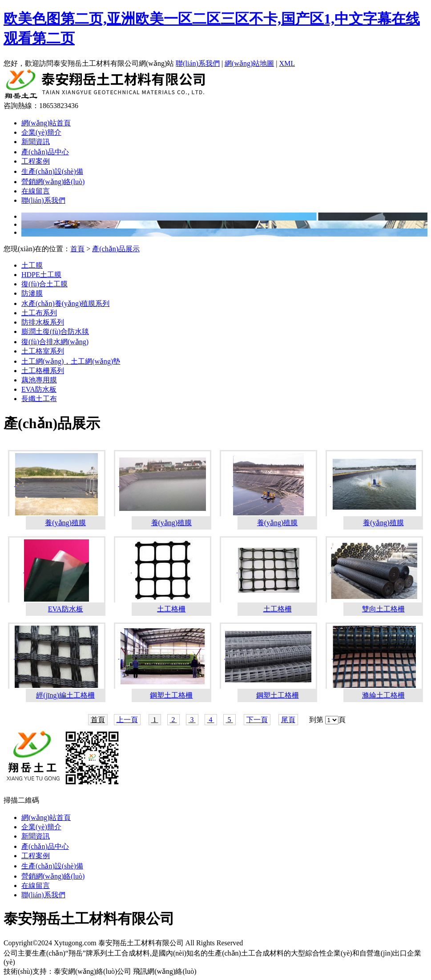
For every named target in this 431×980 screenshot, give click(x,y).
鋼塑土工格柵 (171, 695)
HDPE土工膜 (41, 275)
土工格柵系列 (43, 371)
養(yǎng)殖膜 (65, 523)
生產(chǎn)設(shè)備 (52, 171)
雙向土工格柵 (383, 609)
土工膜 (32, 265)
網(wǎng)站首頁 (46, 123)
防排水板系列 (43, 322)
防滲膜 (32, 293)
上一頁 (127, 720)
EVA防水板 (39, 389)
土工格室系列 (43, 351)
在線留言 (36, 191)
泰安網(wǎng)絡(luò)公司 (93, 971)
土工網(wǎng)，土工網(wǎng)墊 (71, 361)
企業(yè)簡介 (41, 132)
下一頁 (257, 720)
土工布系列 (39, 313)
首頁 (77, 249)
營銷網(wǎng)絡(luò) (53, 182)
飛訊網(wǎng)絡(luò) (165, 971)
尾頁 (288, 720)
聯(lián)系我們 (198, 63)
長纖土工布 (39, 399)
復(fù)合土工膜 (44, 284)
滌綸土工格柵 (383, 695)
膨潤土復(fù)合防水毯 (55, 331)
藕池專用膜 (39, 380)
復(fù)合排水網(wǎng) (55, 342)
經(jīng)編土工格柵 (65, 695)
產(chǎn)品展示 (116, 249)
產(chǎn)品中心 (45, 152)
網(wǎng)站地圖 (249, 63)
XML (287, 63)
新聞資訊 (36, 142)
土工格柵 (171, 609)
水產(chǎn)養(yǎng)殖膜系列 (65, 303)
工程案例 (36, 161)
